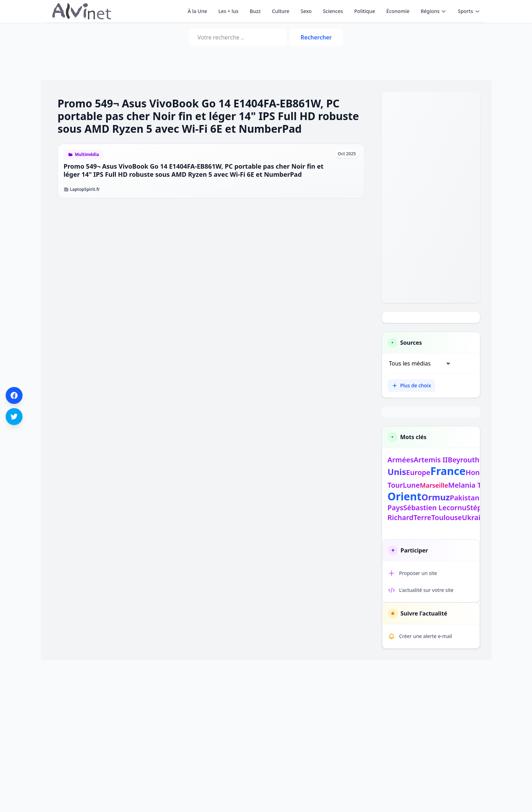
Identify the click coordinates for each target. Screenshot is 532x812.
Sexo (306, 11)
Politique (365, 11)
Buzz (255, 11)
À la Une (197, 11)
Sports (469, 11)
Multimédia (87, 155)
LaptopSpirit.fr (82, 189)
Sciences (333, 11)
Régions (434, 11)
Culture (281, 11)
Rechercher (316, 37)
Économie (398, 11)
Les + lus (228, 11)
